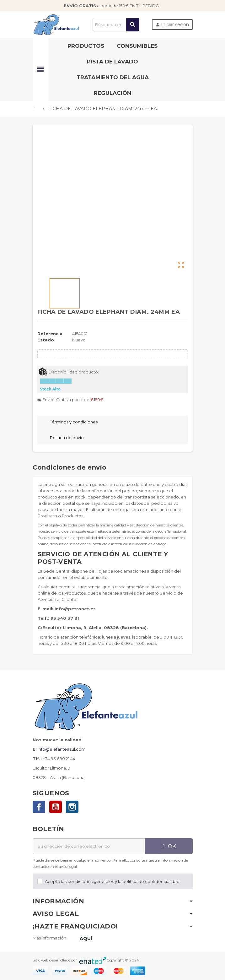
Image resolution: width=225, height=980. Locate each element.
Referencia (50, 334)
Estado (46, 340)
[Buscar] (116, 25)
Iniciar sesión (172, 24)
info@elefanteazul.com (62, 749)
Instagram (72, 807)
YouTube (56, 807)
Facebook (39, 807)
